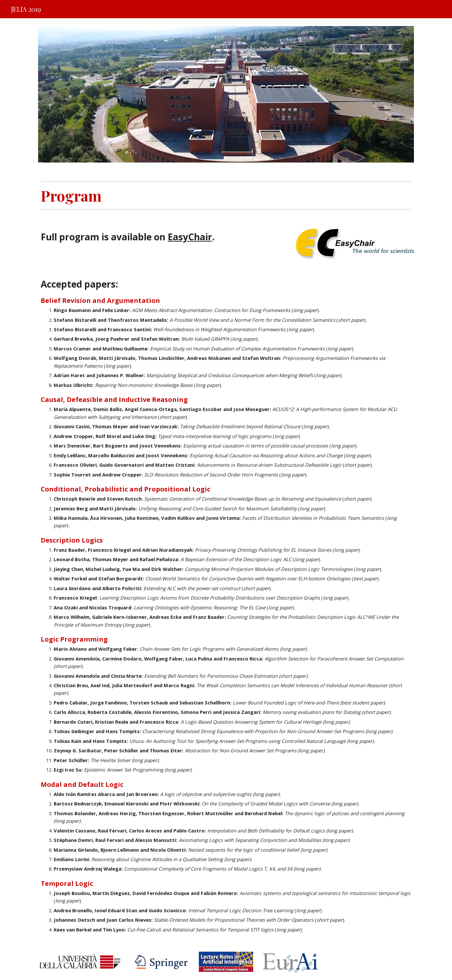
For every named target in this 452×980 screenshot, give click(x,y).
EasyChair (190, 237)
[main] (226, 195)
